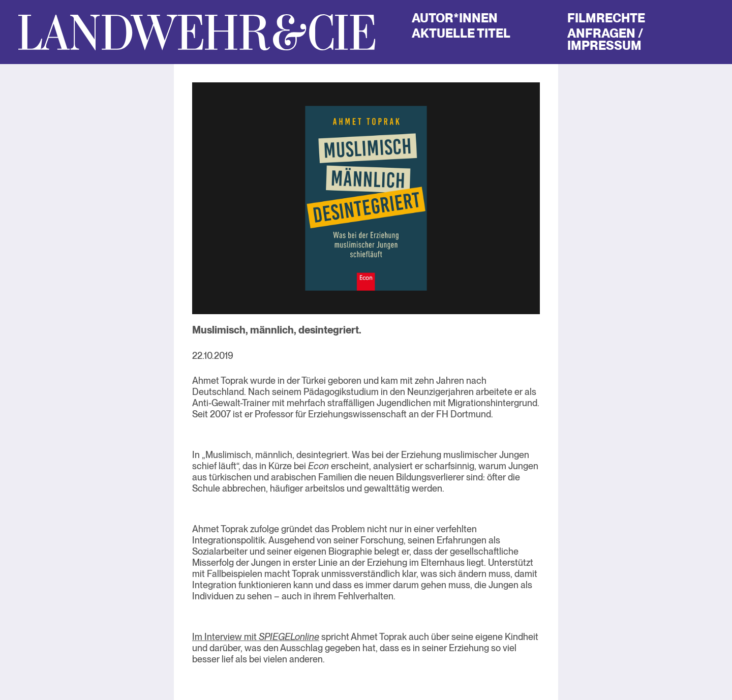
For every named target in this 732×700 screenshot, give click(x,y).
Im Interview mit (256, 637)
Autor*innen (455, 18)
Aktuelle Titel (461, 33)
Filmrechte (606, 18)
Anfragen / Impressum (605, 39)
